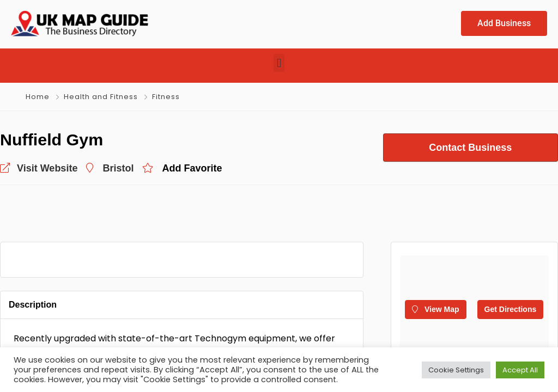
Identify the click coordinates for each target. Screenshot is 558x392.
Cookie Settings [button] (456, 370)
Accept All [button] (520, 370)
